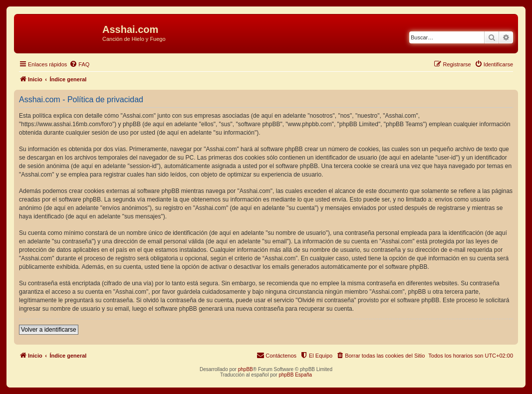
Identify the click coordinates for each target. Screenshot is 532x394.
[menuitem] (79, 64)
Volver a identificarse (49, 330)
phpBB (246, 369)
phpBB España (295, 375)
